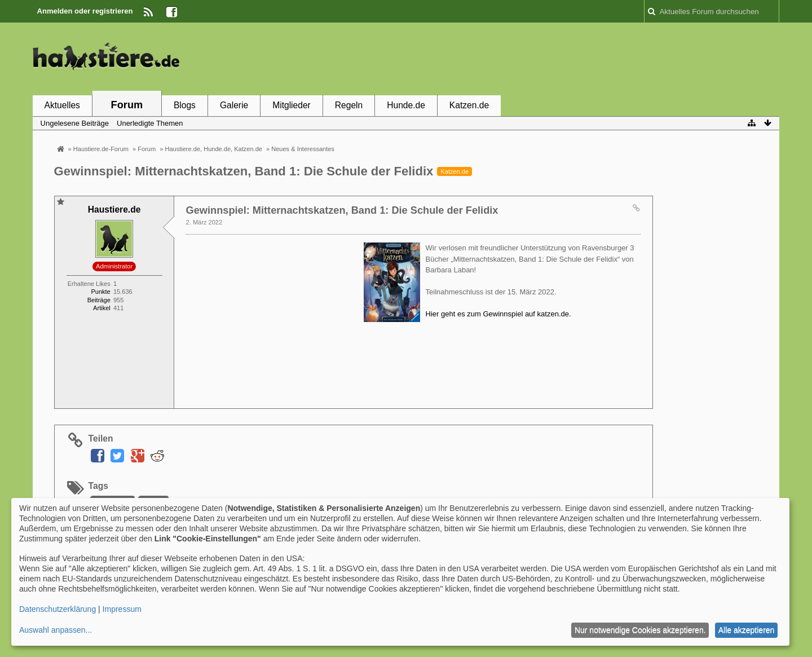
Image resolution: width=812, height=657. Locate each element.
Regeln (349, 105)
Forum (127, 105)
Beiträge (99, 300)
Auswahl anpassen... (56, 630)
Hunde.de (406, 105)
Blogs (185, 105)
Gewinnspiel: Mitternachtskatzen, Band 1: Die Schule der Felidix (244, 171)
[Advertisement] (574, 58)
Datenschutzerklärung (58, 609)
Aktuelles (62, 105)
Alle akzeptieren (747, 630)
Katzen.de (469, 105)
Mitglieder (292, 105)
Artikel (102, 308)
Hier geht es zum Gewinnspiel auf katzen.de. (498, 314)
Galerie (234, 105)
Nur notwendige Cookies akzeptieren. (640, 630)
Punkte (100, 292)
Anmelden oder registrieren (85, 11)
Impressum (122, 609)
